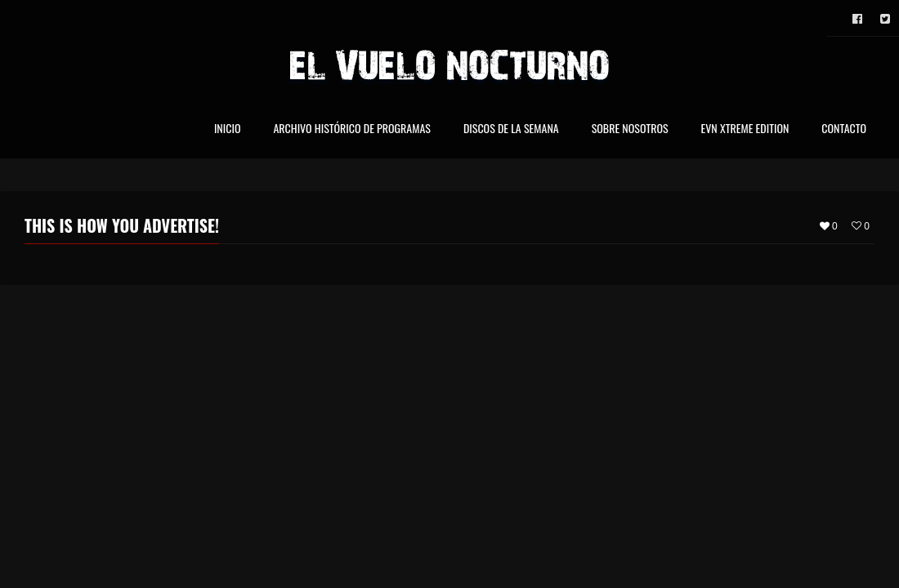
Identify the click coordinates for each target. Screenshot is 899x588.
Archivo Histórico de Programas (351, 129)
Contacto (844, 129)
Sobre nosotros (630, 129)
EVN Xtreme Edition (745, 129)
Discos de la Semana (511, 129)
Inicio (228, 129)
